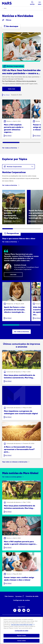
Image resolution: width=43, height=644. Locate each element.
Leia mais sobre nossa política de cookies (22, 625)
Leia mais (13, 275)
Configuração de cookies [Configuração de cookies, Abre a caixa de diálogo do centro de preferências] (22, 631)
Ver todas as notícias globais (12, 477)
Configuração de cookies (21, 600)
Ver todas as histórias (10, 148)
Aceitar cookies (21, 641)
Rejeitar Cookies (21, 636)
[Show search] (32, 3)
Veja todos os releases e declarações (15, 462)
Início (5, 8)
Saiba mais (11, 89)
